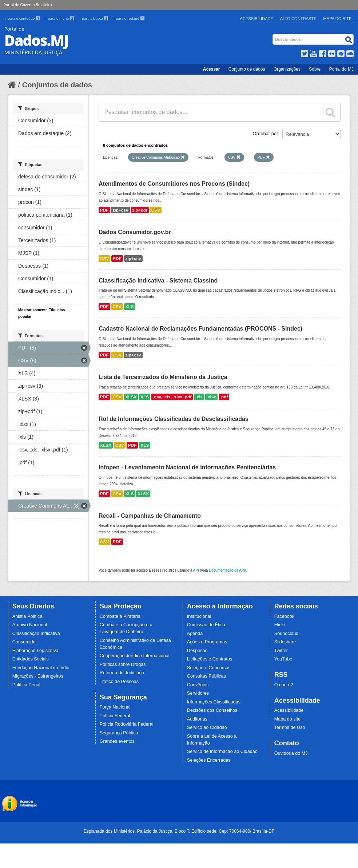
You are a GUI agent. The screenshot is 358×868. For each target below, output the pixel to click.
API (196, 570)
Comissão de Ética (206, 625)
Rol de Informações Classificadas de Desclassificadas (174, 419)
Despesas (197, 651)
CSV (156, 210)
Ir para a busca (94, 18)
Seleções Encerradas (209, 760)
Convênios (198, 685)
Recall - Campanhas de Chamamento (150, 516)
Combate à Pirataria (120, 616)
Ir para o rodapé (129, 18)
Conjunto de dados (247, 69)
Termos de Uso (290, 727)
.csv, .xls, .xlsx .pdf (172, 397)
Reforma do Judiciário (122, 673)
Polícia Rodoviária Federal (127, 724)
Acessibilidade (256, 19)
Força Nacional (115, 707)
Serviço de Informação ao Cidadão (222, 751)
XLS (130, 307)
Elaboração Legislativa (35, 651)
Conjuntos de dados (57, 85)
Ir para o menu (60, 18)
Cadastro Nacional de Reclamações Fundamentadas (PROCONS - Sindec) (200, 329)
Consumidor (25, 642)
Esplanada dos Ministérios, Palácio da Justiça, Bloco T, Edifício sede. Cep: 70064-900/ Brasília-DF (179, 831)
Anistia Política (27, 616)
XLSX (131, 397)
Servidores (198, 693)
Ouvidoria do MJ (291, 753)
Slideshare (285, 642)
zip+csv (120, 210)
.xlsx (211, 397)
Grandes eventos (117, 741)
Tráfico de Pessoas (119, 682)
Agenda (195, 634)
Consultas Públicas (206, 676)
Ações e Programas (207, 642)
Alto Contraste (298, 19)
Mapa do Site (338, 19)
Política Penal (26, 685)
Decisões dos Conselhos (212, 710)
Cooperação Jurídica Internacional (135, 656)
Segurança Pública (119, 733)
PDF (104, 210)
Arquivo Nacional (30, 625)
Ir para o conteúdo (23, 18)
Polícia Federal (115, 716)
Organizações (287, 69)
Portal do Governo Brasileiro (28, 5)
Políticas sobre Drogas (123, 664)
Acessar (212, 69)
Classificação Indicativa (36, 634)
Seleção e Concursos (209, 668)
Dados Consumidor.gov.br (135, 232)
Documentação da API (227, 570)
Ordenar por (266, 133)
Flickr (280, 625)
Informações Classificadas (214, 702)
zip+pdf (140, 210)
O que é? (284, 685)
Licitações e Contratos (210, 659)
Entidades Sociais (31, 659)
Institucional (199, 616)
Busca (273, 35)
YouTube (283, 659)
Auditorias (197, 719)
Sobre (315, 69)
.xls (199, 397)
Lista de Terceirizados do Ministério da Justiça (163, 377)
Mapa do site (287, 719)
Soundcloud (287, 634)
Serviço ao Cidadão (207, 727)
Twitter (281, 651)
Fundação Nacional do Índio (41, 668)
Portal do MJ (341, 69)
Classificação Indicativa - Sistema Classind (158, 281)
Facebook (284, 616)
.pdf (224, 397)
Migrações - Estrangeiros (38, 676)
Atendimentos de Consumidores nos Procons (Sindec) (174, 184)
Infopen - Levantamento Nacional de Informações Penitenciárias (187, 467)
